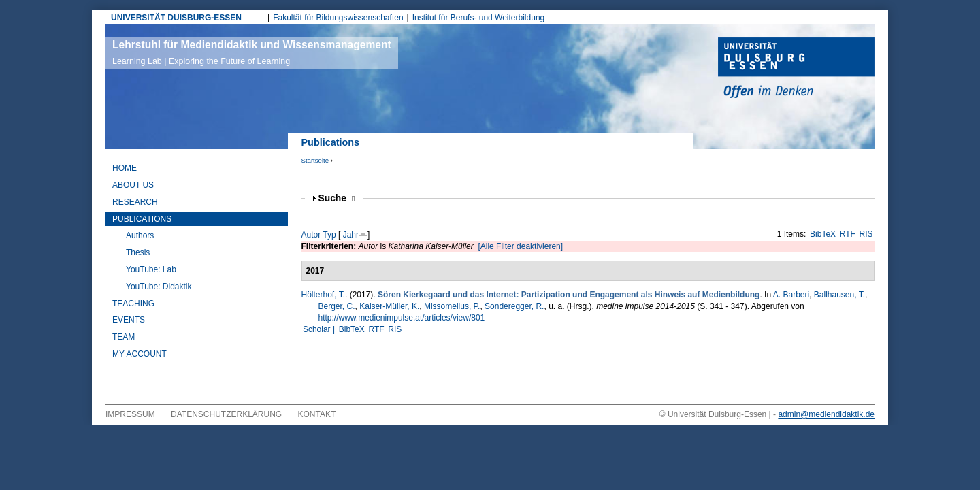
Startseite (315, 160)
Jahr (351, 235)
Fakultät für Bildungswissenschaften (338, 18)
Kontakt (317, 414)
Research (135, 202)
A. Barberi (791, 295)
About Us (133, 185)
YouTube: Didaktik (159, 287)
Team (124, 337)
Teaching (133, 304)
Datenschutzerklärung (226, 414)
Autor (311, 235)
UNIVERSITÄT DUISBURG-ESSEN (176, 18)
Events (129, 320)
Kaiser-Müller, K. (389, 306)
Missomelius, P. (452, 306)
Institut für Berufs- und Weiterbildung (479, 18)
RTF (848, 234)
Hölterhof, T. (323, 295)
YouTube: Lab (151, 269)
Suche (337, 198)
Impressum (130, 414)
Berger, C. (337, 306)
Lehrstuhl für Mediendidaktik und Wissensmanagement (252, 52)
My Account (140, 354)
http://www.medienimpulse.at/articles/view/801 (402, 318)
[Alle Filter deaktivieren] (520, 246)
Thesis (138, 252)
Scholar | (320, 329)
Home (125, 168)
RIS (866, 234)
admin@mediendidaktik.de (826, 414)
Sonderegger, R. (514, 306)
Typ (329, 235)
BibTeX (823, 234)
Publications (142, 219)
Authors (140, 235)
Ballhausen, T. (839, 295)
